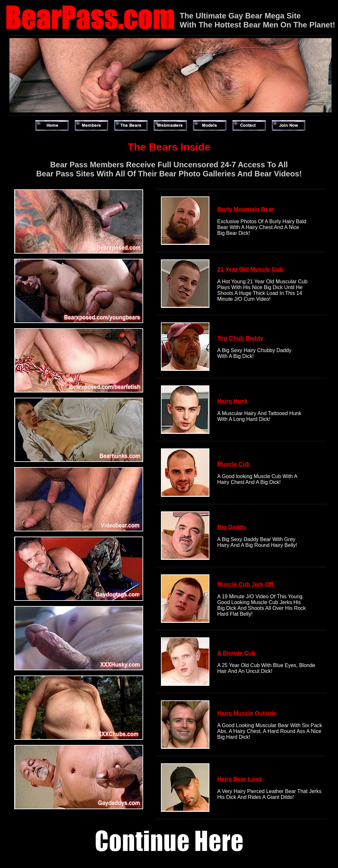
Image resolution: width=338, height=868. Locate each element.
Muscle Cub (233, 464)
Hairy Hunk (232, 401)
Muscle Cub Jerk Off (245, 584)
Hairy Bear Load (239, 779)
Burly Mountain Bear (246, 209)
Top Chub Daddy (240, 338)
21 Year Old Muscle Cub (250, 269)
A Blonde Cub (236, 653)
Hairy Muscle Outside (247, 713)
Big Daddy (232, 527)
